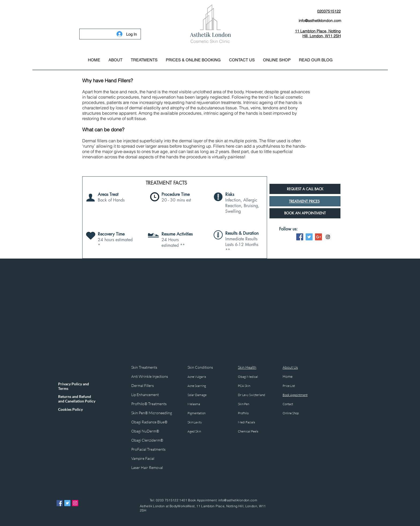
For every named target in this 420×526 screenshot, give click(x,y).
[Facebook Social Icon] (300, 237)
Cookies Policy (70, 409)
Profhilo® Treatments (149, 404)
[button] (144, 60)
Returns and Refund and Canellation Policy (77, 399)
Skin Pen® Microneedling (152, 413)
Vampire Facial (143, 458)
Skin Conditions (200, 367)
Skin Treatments (144, 367)
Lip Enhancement (145, 395)
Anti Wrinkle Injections (150, 376)
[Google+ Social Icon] (318, 237)
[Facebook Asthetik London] (60, 503)
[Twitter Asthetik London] (67, 503)
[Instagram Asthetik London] (75, 503)
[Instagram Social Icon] (328, 237)
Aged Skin (194, 431)
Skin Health (247, 367)
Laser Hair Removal (147, 467)
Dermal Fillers (143, 385)
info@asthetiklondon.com (238, 500)
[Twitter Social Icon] (309, 237)
